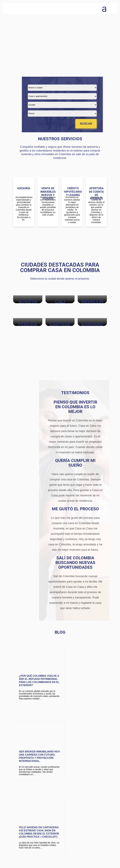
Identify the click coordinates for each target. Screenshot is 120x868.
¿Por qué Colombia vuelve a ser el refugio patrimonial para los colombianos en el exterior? (35, 679)
